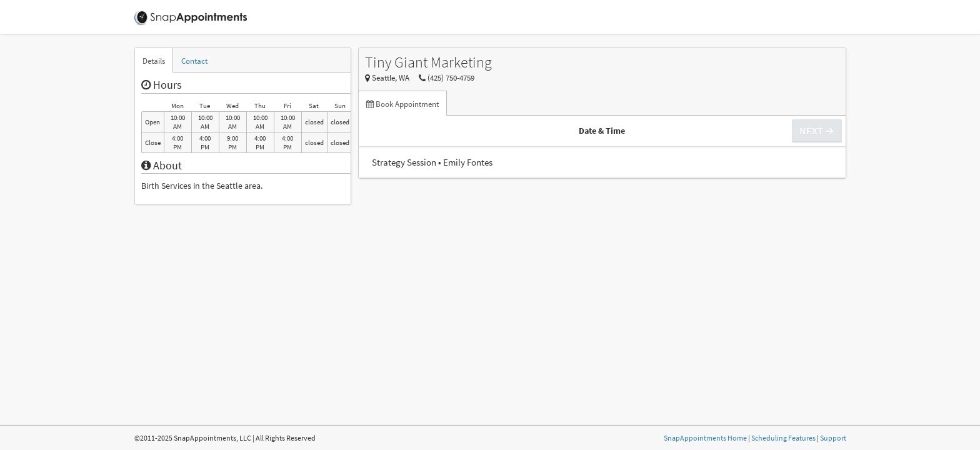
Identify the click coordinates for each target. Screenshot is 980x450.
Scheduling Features (783, 438)
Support (833, 438)
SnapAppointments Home (705, 438)
